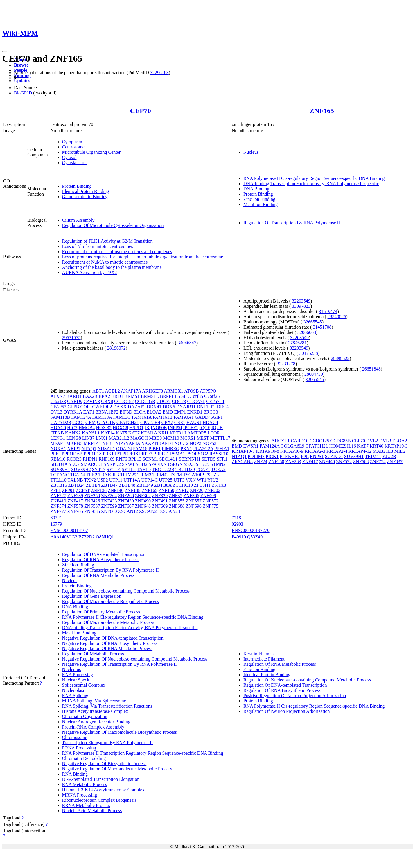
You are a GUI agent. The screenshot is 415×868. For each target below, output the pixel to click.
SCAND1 (334, 456)
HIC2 (72, 428)
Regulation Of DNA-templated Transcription (104, 554)
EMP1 (180, 412)
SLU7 (74, 464)
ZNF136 (99, 490)
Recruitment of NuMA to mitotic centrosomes (105, 262)
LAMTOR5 (195, 433)
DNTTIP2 (206, 407)
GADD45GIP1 (209, 417)
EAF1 (89, 412)
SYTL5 (129, 469)
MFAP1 (58, 443)
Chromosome (75, 737)
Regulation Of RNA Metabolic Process (98, 575)
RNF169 (106, 459)
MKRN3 (74, 443)
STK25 (202, 464)
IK (147, 428)
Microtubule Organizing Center (91, 152)
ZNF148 (132, 490)
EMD (168, 412)
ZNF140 (116, 490)
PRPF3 (146, 454)
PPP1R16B (72, 454)
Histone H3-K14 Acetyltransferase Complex (103, 790)
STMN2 (218, 464)
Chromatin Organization (85, 716)
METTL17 (220, 438)
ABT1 (98, 391)
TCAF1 (203, 469)
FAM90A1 (184, 417)
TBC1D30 (185, 469)
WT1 (202, 480)
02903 (238, 524)
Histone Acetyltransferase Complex (95, 711)
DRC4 (223, 407)
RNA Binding (75, 774)
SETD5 (209, 459)
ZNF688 (177, 506)
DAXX (120, 407)
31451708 (322, 327)
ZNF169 (166, 490)
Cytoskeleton (74, 163)
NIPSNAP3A (128, 443)
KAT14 (108, 433)
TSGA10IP (193, 475)
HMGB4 (87, 428)
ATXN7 (58, 396)
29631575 (71, 338)
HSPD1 (136, 428)
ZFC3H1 (202, 485)
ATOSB (191, 391)
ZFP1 (56, 490)
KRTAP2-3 (315, 451)
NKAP (147, 443)
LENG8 (74, 438)
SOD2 (141, 464)
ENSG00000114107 (69, 530)
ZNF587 (92, 506)
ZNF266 (126, 496)
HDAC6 (58, 428)
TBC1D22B (163, 469)
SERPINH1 (190, 459)
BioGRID (23, 93)
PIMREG (170, 449)
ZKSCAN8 (242, 462)
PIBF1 (154, 449)
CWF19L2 (102, 407)
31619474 (328, 311)
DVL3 (56, 412)
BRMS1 (132, 396)
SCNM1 (150, 459)
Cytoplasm (72, 142)
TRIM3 (144, 475)
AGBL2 (112, 391)
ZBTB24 (76, 485)
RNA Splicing (75, 696)
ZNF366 (191, 496)
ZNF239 (75, 496)
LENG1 (58, 438)
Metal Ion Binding (261, 204)
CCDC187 (124, 401)
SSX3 (189, 464)
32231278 (286, 364)
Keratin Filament (259, 654)
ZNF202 (212, 490)
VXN (191, 480)
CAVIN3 (92, 401)
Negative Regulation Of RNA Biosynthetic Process (110, 643)
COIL (86, 407)
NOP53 (209, 443)
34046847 (187, 343)
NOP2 (195, 443)
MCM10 (171, 438)
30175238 (309, 353)
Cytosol (69, 157)
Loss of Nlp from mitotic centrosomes (98, 246)
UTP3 (179, 480)
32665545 (313, 322)
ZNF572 (211, 501)
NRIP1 (74, 449)
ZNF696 (193, 506)
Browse (21, 65)
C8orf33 (58, 401)
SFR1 (222, 459)
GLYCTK (106, 422)
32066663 (307, 332)
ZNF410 (58, 501)
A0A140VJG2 (64, 537)
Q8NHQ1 (105, 537)
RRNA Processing (79, 748)
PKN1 (186, 449)
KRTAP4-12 (360, 451)
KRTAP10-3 (396, 446)
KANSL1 (91, 433)
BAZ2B (90, 396)
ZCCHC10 (183, 485)
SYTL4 (114, 469)
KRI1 (164, 433)
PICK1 (272, 456)
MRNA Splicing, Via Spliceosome (94, 701)
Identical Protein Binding (86, 191)
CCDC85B (145, 401)
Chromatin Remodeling (84, 758)
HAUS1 (194, 422)
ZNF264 (109, 496)
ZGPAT (83, 490)
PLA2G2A (203, 449)
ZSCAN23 (170, 511)
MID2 (400, 451)
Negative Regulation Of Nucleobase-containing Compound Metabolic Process (135, 659)
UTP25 (166, 480)
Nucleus (251, 152)
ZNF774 (378, 462)
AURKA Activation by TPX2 (90, 272)
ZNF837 (395, 462)
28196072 (116, 348)
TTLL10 (59, 480)
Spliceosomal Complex (84, 685)
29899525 (340, 358)
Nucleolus (72, 669)
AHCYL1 (280, 441)
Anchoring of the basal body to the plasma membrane (112, 267)
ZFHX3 (219, 485)
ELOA (139, 412)
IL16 (352, 446)
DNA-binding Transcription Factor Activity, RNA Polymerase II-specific (311, 184)
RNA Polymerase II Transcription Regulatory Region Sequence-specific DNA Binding (143, 753)
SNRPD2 (112, 464)
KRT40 (377, 446)
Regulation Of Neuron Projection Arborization (287, 711)
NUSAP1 (106, 449)
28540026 (337, 317)
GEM (91, 422)
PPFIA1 (222, 449)
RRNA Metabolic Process (86, 805)
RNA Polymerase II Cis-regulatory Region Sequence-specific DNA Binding (314, 178)
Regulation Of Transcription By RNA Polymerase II (292, 223)
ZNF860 (109, 511)
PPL (305, 456)
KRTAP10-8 (267, 451)
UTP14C (149, 480)
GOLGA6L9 (292, 446)
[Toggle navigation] (5, 51)
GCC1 (78, 422)
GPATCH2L (128, 422)
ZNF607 (126, 506)
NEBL (108, 443)
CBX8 (107, 401)
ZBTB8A (163, 485)
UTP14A (132, 480)
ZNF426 (92, 501)
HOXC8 (120, 428)
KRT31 (176, 433)
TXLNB (75, 480)
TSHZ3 (212, 475)
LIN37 (88, 438)
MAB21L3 (383, 451)
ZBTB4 (93, 485)
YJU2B (389, 456)
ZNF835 (92, 511)
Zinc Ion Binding (259, 199)
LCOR (214, 433)
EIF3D (126, 412)
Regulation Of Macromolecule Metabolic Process (108, 622)
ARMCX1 (174, 391)
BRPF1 (167, 396)
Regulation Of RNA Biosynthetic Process (101, 560)
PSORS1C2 (197, 454)
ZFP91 (68, 490)
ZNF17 (182, 490)
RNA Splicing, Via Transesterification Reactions (107, 706)
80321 (56, 518)
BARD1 (74, 396)
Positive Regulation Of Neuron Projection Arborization (295, 696)
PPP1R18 (92, 454)
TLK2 (92, 475)
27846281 (297, 343)
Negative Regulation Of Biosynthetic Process (104, 764)
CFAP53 (59, 407)
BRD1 (117, 396)
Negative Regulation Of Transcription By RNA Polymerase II (120, 664)
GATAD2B (61, 422)
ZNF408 (208, 496)
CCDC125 (319, 441)
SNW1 (128, 464)
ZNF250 (92, 496)
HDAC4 (210, 422)
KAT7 (134, 433)
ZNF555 (177, 501)
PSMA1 (178, 454)
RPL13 (135, 459)
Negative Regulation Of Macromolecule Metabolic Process (117, 769)
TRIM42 (161, 475)
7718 (236, 518)
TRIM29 (128, 475)
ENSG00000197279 (251, 530)
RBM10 (58, 459)
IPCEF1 (191, 428)
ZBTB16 (59, 485)
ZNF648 (143, 506)
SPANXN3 (159, 464)
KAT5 (122, 433)
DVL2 (372, 441)
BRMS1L (150, 396)
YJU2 (213, 480)
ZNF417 (75, 501)
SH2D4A (59, 464)
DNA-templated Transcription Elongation (101, 779)
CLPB (73, 407)
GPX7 (167, 422)
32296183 (159, 73)
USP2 (102, 480)
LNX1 (102, 438)
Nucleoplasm (74, 690)
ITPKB (57, 433)
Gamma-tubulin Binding (85, 197)
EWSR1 (251, 446)
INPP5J (175, 428)
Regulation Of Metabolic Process (93, 654)
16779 (56, 524)
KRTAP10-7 (243, 451)
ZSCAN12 (128, 511)
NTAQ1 (89, 449)
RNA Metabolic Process (85, 784)
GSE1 (180, 422)
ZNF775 (211, 506)
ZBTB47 (109, 485)
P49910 (239, 537)
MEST (203, 438)
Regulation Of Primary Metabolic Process (101, 612)
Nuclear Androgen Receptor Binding (96, 722)
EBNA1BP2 (107, 412)
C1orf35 (195, 396)
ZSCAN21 (149, 511)
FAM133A (102, 417)
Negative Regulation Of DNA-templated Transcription (113, 638)
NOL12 (181, 443)
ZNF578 (75, 506)
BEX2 (104, 396)
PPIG (56, 454)
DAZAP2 (137, 407)
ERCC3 (211, 412)
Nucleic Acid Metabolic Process (92, 811)
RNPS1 (317, 456)
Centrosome (73, 147)
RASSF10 (219, 454)
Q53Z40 (255, 537)
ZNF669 (160, 506)
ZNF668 (361, 462)
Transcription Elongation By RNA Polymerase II (108, 743)
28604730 (314, 374)
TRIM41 (373, 456)
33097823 (301, 306)
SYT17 (99, 469)
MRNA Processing (80, 795)
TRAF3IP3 (109, 475)
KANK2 (73, 433)
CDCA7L (196, 401)
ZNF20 (197, 490)
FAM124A (81, 417)
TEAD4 (77, 475)
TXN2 (90, 480)
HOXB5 (104, 428)
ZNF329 (160, 496)
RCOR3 (74, 459)
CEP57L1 (215, 401)
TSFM (176, 475)
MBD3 (155, 438)
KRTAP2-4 (337, 451)
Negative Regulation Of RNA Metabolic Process (107, 648)
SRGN (176, 464)
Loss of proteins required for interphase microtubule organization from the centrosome (143, 257)
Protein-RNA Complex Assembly (93, 727)
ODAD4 (124, 449)
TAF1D (144, 469)
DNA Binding (256, 189)
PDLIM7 (256, 456)
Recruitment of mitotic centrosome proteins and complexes (117, 252)
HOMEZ (338, 446)
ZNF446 (327, 462)
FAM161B (163, 417)
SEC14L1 (168, 459)
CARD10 (299, 441)
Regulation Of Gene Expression (92, 596)
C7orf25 (212, 396)
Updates (22, 81)
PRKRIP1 (112, 454)
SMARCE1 (92, 464)
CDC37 (164, 401)
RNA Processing (78, 675)
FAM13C (122, 417)
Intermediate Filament (264, 659)
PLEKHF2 (290, 456)
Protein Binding (77, 186)
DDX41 (154, 407)
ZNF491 (160, 501)
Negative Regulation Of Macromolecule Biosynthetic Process (120, 732)
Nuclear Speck (76, 680)
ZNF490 (143, 501)
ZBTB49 (145, 485)
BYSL (181, 396)
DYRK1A (73, 412)
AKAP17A (131, 391)
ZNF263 (293, 462)
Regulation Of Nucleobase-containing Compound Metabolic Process (126, 591)
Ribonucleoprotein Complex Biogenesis (99, 800)
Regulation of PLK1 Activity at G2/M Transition (107, 241)
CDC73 (179, 401)
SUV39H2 (81, 469)
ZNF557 (193, 501)
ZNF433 (109, 501)
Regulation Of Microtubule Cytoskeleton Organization (113, 225)
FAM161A (142, 417)
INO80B (159, 428)
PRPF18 (130, 454)
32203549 (301, 301)
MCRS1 (188, 438)
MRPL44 (92, 443)
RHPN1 (90, 459)
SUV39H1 (60, 469)
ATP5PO (208, 391)
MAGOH (139, 438)
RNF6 (122, 459)
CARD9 (75, 401)
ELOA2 (154, 412)
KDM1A (149, 433)
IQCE (205, 428)
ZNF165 (322, 111)
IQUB (217, 428)
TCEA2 (218, 469)
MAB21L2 (119, 438)
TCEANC (60, 475)
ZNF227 (58, 496)
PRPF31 (161, 454)
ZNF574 (58, 506)
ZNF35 (175, 496)
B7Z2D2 (87, 537)
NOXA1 (58, 449)
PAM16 (140, 449)
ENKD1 (195, 412)
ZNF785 (75, 511)
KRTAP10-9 (292, 451)
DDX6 (169, 407)
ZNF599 (109, 506)
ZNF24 (261, 462)
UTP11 (116, 480)
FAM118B (60, 417)
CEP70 (141, 111)
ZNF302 (143, 496)
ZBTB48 (127, 485)
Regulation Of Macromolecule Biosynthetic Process (111, 601)
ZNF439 (126, 501)
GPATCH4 (150, 422)
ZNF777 (58, 511)
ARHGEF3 (152, 391)
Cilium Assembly (78, 220)
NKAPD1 (164, 443)
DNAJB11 (186, 407)
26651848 (371, 369)
